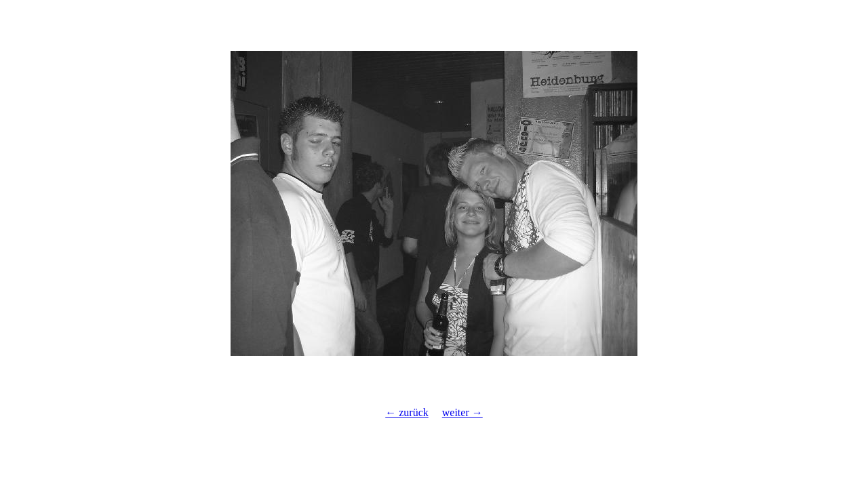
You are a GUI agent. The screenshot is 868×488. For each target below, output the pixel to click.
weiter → (462, 412)
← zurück (407, 412)
